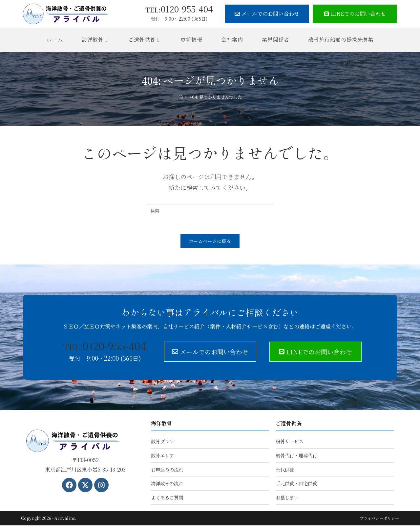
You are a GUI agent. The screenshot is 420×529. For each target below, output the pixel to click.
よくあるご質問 (167, 501)
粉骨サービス (289, 444)
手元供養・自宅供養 (296, 487)
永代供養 (285, 473)
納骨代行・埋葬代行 (296, 459)
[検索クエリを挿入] (210, 211)
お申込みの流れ (167, 473)
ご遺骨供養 (289, 426)
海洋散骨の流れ (167, 487)
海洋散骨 (161, 426)
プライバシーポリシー (379, 522)
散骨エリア (162, 459)
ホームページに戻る (210, 244)
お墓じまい (287, 501)
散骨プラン (162, 444)
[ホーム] (181, 97)
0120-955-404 (179, 9)
